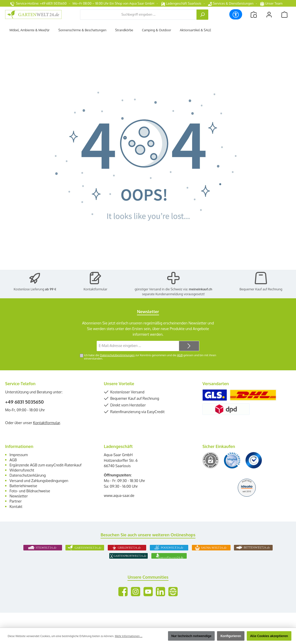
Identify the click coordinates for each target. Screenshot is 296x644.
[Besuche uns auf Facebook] (123, 592)
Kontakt (16, 506)
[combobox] (138, 15)
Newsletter (19, 496)
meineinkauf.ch (200, 289)
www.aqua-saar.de (119, 495)
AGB (180, 355)
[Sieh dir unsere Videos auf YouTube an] (148, 592)
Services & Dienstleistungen (231, 3)
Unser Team (272, 3)
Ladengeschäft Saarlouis (181, 3)
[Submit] (189, 346)
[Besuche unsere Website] (173, 592)
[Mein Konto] (269, 14)
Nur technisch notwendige (191, 636)
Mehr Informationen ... (129, 636)
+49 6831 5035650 (24, 402)
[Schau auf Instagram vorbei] (136, 592)
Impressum (19, 455)
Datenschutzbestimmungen (117, 355)
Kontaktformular (96, 289)
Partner (16, 501)
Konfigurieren (231, 636)
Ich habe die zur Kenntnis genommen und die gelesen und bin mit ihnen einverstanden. (150, 357)
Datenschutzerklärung (28, 475)
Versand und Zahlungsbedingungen (39, 481)
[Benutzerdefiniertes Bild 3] (254, 460)
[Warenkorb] (284, 14)
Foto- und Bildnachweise (30, 491)
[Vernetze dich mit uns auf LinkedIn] (160, 592)
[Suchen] (202, 15)
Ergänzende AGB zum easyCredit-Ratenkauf (46, 465)
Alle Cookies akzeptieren (269, 636)
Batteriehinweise (23, 486)
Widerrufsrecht (22, 470)
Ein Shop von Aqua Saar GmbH (132, 3)
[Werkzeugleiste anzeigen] (236, 14)
